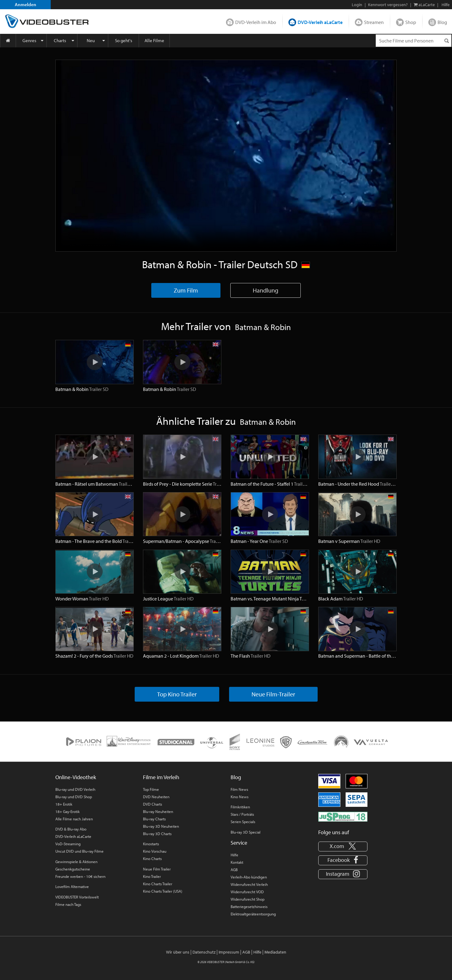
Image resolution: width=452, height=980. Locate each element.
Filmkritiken (240, 807)
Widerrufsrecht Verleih (249, 884)
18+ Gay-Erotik (67, 811)
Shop (411, 22)
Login (357, 5)
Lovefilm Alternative (72, 886)
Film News (239, 789)
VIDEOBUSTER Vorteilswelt (77, 897)
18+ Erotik (64, 804)
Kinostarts (151, 844)
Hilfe (234, 855)
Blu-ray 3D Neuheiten (161, 826)
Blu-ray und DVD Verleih (75, 789)
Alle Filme (154, 40)
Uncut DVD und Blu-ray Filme (79, 851)
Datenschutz (204, 952)
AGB (234, 870)
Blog (442, 22)
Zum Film (186, 290)
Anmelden (26, 4)
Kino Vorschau (155, 851)
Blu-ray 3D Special (246, 832)
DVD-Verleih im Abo (256, 22)
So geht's (124, 40)
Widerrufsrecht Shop (248, 899)
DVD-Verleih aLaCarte (320, 22)
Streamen (374, 22)
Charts (60, 40)
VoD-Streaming (68, 844)
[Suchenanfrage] (414, 41)
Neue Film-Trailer (273, 694)
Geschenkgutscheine (73, 869)
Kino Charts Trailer (158, 884)
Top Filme (151, 789)
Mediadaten (275, 952)
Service (239, 843)
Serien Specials (243, 822)
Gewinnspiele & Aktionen (76, 862)
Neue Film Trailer (157, 869)
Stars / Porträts (242, 814)
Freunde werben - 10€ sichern (80, 876)
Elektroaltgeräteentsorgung (253, 914)
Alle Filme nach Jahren (74, 819)
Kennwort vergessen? (388, 5)
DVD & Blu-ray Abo (71, 829)
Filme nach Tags (68, 904)
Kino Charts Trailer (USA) (163, 891)
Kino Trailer (152, 876)
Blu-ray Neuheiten (158, 811)
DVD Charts (153, 804)
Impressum (229, 952)
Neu (91, 40)
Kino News (240, 797)
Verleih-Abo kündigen (249, 877)
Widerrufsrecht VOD (247, 892)
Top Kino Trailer (177, 694)
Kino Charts (152, 858)
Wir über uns (178, 952)
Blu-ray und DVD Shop (74, 797)
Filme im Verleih (161, 777)
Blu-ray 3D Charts (157, 834)
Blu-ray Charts (154, 819)
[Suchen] (446, 41)
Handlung (266, 290)
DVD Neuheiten (156, 797)
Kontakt (237, 862)
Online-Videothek (76, 777)
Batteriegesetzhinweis (249, 906)
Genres (29, 40)
